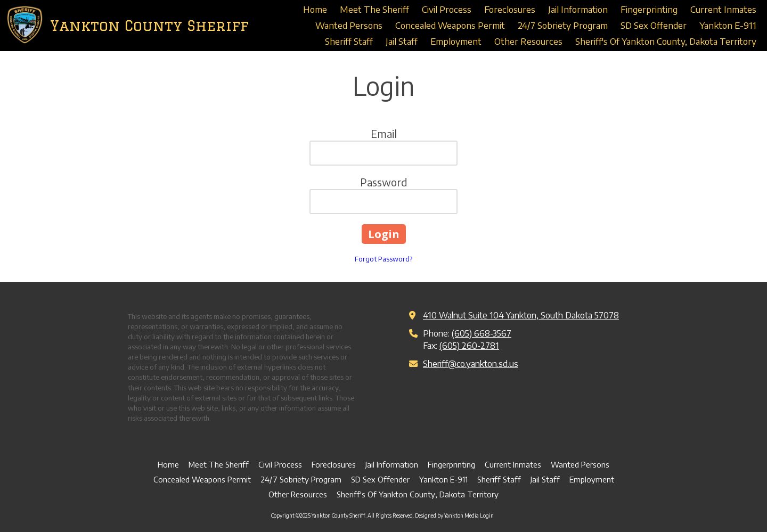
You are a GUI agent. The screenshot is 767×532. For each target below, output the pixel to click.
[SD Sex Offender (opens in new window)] (654, 26)
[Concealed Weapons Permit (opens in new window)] (450, 26)
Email (384, 133)
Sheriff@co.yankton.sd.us (471, 363)
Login (487, 515)
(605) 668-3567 (482, 333)
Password (384, 182)
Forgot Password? (383, 259)
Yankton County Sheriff (149, 26)
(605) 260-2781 (469, 345)
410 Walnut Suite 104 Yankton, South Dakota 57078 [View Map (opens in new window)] (521, 315)
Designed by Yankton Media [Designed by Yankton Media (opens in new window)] (447, 515)
